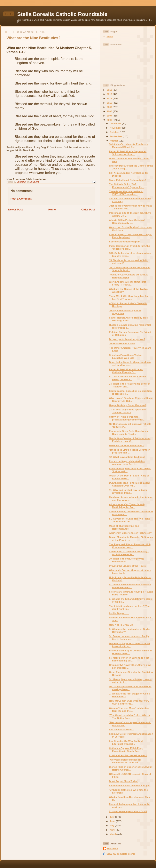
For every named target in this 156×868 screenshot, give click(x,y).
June (113, 821)
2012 (110, 94)
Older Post (88, 210)
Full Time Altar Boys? (121, 729)
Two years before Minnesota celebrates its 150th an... (125, 761)
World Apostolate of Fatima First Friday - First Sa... (127, 283)
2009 (110, 107)
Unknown (113, 848)
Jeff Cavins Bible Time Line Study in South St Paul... (130, 269)
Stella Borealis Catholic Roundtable (62, 14)
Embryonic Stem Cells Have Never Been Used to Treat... (128, 432)
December (116, 123)
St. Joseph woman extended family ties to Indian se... (129, 638)
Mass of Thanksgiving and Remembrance (124, 527)
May (112, 825)
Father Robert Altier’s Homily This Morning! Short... (128, 319)
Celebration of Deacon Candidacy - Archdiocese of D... (129, 553)
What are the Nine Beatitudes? (126, 445)
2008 (110, 111)
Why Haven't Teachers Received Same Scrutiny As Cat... (131, 399)
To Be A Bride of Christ (122, 343)
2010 (110, 103)
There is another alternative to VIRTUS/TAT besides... (126, 193)
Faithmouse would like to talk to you (130, 785)
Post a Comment (21, 199)
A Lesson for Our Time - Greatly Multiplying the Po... (127, 506)
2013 (110, 90)
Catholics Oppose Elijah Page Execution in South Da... (126, 750)
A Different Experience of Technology (130, 533)
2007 (110, 116)
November (116, 128)
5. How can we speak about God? (128, 811)
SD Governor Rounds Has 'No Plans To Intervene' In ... (130, 520)
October (115, 132)
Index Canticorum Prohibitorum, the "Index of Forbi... (129, 247)
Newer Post (15, 210)
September (116, 136)
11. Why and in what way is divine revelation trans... (128, 491)
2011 (110, 98)
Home (52, 210)
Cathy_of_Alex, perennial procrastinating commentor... (127, 418)
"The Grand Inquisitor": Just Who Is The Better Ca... (129, 717)
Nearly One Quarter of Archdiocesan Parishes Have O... (130, 440)
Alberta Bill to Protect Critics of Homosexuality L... (127, 221)
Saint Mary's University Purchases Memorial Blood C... (129, 146)
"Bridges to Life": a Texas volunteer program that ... (129, 451)
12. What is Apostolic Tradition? (127, 457)
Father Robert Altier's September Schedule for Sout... (128, 153)
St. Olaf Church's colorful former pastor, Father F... (128, 378)
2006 (110, 120)
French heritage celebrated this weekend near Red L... (127, 463)
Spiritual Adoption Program (125, 242)
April (113, 830)
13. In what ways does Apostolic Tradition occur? (127, 411)
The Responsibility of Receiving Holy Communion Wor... (130, 546)
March (114, 834)
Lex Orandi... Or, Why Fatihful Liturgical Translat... (126, 742)
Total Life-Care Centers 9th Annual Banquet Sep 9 (129, 276)
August (114, 141)
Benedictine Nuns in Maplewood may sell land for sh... (130, 364)
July (112, 817)
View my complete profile (121, 854)
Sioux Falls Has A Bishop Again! (127, 180)
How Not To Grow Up (121, 625)
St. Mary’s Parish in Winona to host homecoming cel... (129, 659)
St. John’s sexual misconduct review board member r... (130, 586)
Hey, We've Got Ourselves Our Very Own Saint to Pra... (129, 702)
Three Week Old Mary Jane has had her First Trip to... (129, 298)
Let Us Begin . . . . (119, 613)
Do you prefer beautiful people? (127, 339)
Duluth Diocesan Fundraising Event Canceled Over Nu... (129, 484)
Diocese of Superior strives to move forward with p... (129, 645)
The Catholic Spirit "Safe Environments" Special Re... (127, 186)
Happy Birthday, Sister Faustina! (127, 405)
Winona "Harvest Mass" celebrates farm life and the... (129, 709)
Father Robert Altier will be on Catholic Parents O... (126, 371)
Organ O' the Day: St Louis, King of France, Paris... (129, 477)
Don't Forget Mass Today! (124, 781)
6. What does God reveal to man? (128, 755)
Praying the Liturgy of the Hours (127, 566)
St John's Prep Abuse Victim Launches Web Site (125, 356)
